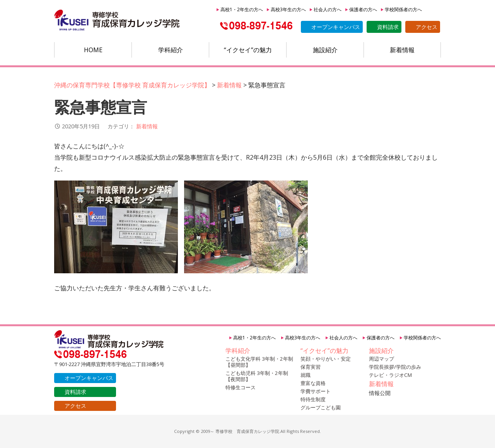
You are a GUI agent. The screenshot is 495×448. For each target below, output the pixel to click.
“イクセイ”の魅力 (248, 50)
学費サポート (316, 391)
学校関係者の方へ (403, 9)
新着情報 (402, 50)
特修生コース (241, 387)
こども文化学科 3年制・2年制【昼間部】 (259, 362)
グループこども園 (321, 407)
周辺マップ (381, 359)
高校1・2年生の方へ (242, 9)
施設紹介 (325, 50)
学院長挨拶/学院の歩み (395, 367)
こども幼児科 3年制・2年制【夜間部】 (257, 376)
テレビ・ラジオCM (390, 375)
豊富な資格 (313, 383)
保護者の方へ (363, 9)
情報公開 (380, 393)
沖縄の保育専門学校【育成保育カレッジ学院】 (117, 20)
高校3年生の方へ (288, 9)
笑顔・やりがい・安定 (326, 359)
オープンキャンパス (336, 27)
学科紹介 (171, 50)
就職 (306, 375)
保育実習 (311, 367)
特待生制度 (313, 399)
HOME (93, 50)
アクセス (427, 27)
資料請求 (388, 27)
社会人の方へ (328, 9)
